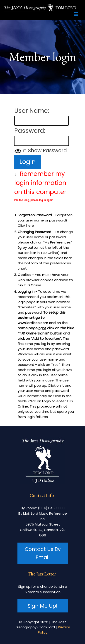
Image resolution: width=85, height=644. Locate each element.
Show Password (47, 150)
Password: (30, 131)
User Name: (32, 111)
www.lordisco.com (33, 323)
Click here (26, 225)
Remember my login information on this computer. (41, 183)
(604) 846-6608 (51, 508)
